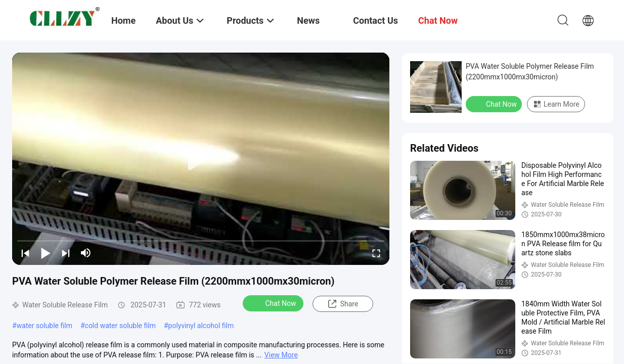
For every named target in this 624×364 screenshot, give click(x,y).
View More (281, 355)
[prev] (25, 253)
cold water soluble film (120, 326)
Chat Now (274, 303)
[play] (201, 159)
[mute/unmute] (86, 253)
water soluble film (44, 326)
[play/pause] (46, 253)
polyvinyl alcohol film (201, 326)
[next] (66, 253)
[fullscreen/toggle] (376, 253)
